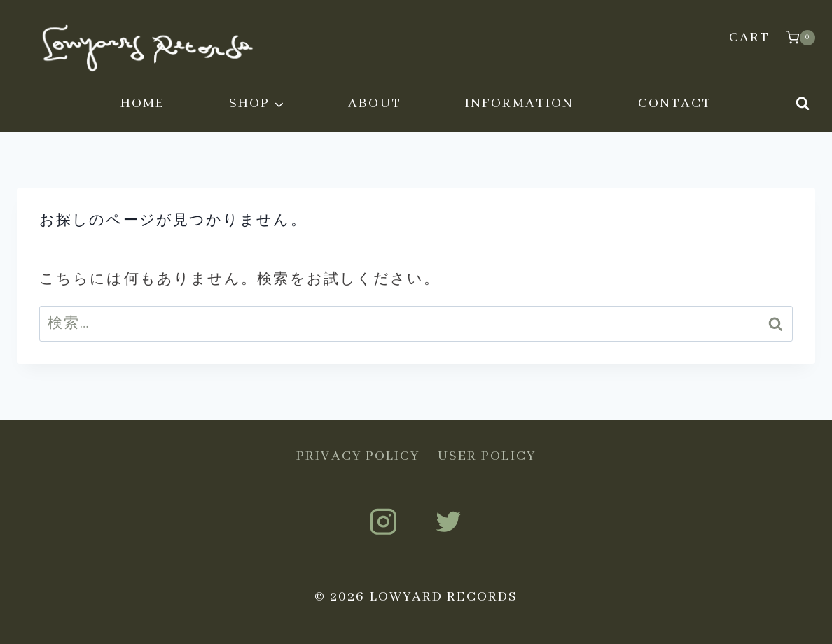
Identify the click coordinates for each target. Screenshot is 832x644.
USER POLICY (487, 456)
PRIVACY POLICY (358, 456)
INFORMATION (519, 103)
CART (749, 37)
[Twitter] (449, 522)
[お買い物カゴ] (800, 37)
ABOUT (375, 103)
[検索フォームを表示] (803, 104)
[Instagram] (383, 522)
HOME (143, 103)
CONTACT (675, 103)
